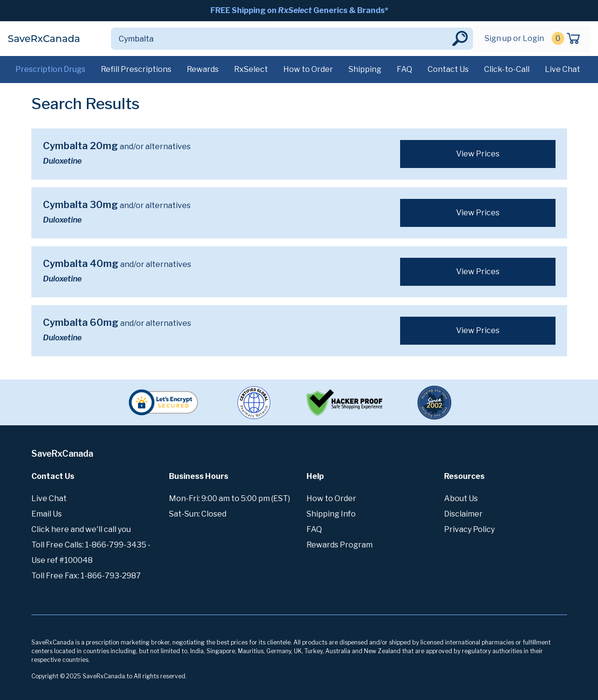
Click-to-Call (507, 69)
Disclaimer (463, 514)
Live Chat (563, 69)
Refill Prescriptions (136, 69)
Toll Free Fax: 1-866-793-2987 (86, 576)
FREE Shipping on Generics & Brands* (299, 10)
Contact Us (448, 69)
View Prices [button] (478, 154)
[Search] (281, 39)
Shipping (365, 69)
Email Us (47, 514)
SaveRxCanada (44, 39)
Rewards (203, 69)
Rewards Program (340, 545)
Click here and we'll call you (81, 529)
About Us (461, 498)
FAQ (404, 69)
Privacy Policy (469, 529)
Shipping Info (331, 514)
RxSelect (251, 69)
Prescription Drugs (50, 69)
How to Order (308, 69)
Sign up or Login (514, 38)
